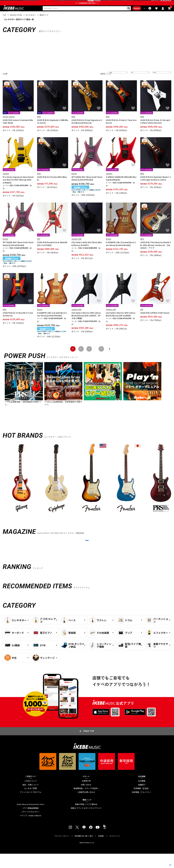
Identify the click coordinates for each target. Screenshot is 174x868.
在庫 (134, 81)
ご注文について (31, 795)
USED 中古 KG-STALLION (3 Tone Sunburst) (18, 322)
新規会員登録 (166, 3)
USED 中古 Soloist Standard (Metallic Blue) (18, 129)
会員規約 (101, 850)
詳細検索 (123, 15)
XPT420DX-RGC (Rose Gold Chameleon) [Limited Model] (87, 186)
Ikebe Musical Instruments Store (31, 819)
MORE (87, 551)
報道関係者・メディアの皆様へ (86, 803)
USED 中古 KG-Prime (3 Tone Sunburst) (121, 129)
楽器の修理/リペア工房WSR (86, 819)
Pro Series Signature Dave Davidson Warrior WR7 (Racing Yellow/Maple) (18, 187)
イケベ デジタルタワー (31, 826)
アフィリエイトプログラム (31, 806)
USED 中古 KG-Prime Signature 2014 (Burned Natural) (87, 129)
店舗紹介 (142, 799)
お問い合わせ (86, 799)
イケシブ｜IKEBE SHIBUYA (31, 830)
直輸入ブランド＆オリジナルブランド (86, 822)
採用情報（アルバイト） (142, 806)
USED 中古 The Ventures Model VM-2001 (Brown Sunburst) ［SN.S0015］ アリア (156, 253)
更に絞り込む (94, 81)
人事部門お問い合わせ (86, 806)
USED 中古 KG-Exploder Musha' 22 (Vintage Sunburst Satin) (156, 186)
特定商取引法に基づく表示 (84, 850)
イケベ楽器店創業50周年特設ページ (87, 9)
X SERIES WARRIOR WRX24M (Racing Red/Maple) (121, 186)
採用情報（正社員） (142, 803)
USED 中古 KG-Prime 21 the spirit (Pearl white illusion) (155, 129)
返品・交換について (31, 799)
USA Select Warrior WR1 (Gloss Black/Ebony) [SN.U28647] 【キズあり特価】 (86, 323)
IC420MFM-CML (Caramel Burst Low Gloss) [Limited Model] (121, 251)
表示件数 (158, 81)
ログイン (155, 3)
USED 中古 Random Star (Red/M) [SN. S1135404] (52, 251)
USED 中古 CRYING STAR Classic (155, 320)
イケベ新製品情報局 (31, 822)
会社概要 (142, 795)
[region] (87, 487)
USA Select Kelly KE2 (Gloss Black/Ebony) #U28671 (87, 251)
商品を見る (159, 862)
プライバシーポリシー (62, 850)
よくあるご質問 (31, 803)
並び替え (114, 81)
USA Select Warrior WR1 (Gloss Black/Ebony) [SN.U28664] (121, 322)
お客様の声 (86, 795)
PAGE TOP (89, 745)
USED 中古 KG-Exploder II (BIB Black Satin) (53, 129)
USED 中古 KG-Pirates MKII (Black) (52, 186)
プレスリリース (114, 850)
